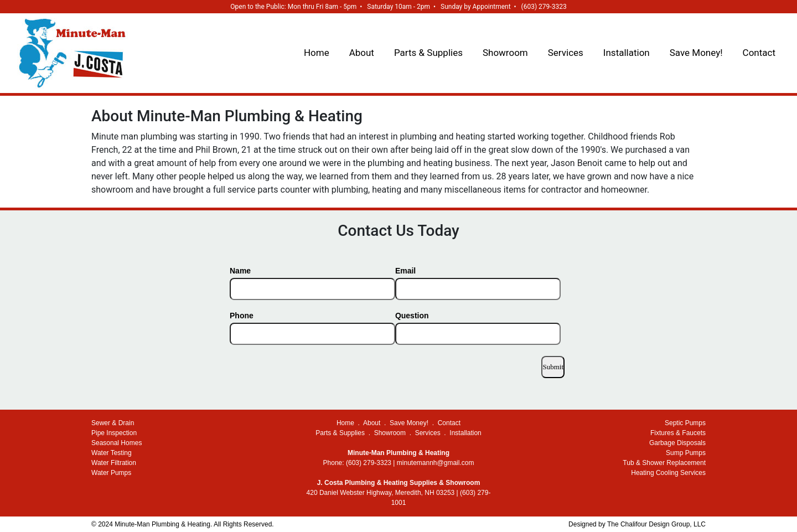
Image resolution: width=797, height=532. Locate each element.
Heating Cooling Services (668, 473)
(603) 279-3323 (544, 7)
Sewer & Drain (113, 423)
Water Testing (112, 453)
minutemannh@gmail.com (436, 463)
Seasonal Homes (117, 443)
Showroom (505, 53)
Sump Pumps (686, 453)
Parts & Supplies (428, 53)
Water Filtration (114, 463)
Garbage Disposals (677, 443)
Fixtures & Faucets (678, 433)
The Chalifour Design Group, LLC (656, 524)
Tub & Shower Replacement (664, 463)
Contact (759, 53)
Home (317, 53)
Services (566, 53)
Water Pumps (111, 473)
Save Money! (696, 53)
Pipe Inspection (114, 433)
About (362, 53)
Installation (627, 53)
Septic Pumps (685, 423)
